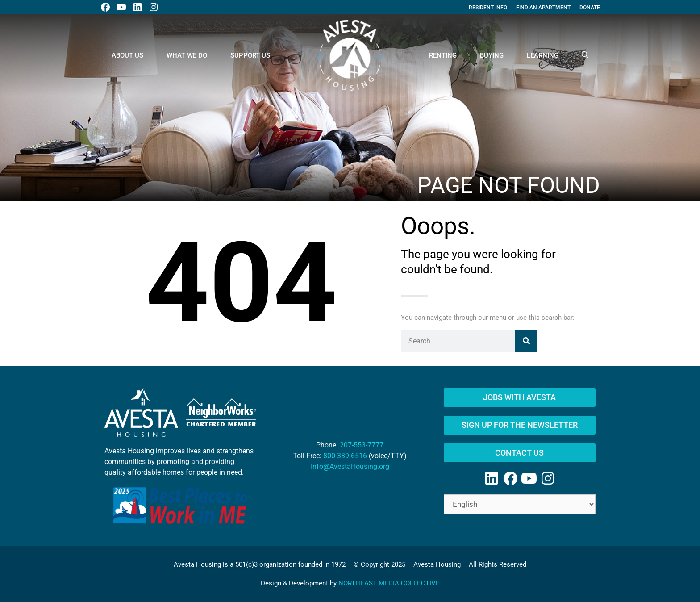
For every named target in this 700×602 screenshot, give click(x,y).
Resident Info (488, 8)
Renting (443, 55)
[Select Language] (520, 504)
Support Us (250, 55)
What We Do (187, 55)
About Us (127, 55)
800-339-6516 (345, 456)
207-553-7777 (362, 445)
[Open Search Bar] (585, 55)
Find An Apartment (543, 8)
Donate (590, 8)
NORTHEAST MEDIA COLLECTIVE (389, 583)
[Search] (526, 341)
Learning (543, 55)
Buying (492, 55)
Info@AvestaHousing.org (350, 466)
